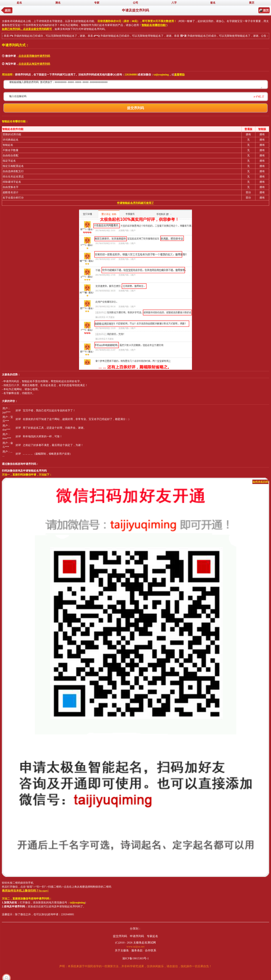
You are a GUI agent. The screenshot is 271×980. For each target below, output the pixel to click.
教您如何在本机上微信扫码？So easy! (25, 891)
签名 (213, 3)
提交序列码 (120, 936)
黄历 (252, 3)
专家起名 (152, 936)
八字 (174, 3)
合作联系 (151, 950)
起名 (19, 3)
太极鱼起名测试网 (145, 943)
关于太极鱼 (122, 950)
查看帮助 (179, 75)
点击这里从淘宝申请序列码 (34, 64)
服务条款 (137, 950)
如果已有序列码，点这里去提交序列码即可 (27, 29)
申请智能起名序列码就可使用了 (135, 203)
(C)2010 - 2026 (124, 943)
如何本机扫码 (260, 482)
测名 (58, 3)
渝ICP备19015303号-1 (136, 958)
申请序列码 (137, 936)
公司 (135, 3)
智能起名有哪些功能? (154, 25)
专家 (97, 3)
